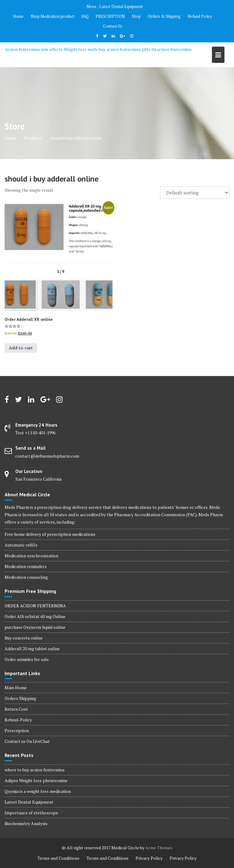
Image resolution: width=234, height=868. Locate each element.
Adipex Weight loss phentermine (36, 780)
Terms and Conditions (58, 858)
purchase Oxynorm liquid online (35, 627)
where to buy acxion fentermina (35, 770)
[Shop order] (195, 193)
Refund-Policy (18, 720)
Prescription (17, 730)
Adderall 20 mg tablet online (32, 649)
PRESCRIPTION (110, 16)
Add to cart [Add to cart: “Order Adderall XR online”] (21, 348)
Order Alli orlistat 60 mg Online (35, 616)
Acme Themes (159, 848)
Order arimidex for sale (27, 659)
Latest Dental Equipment (121, 6)
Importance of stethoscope (31, 813)
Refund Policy (200, 16)
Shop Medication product (52, 16)
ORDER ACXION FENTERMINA (35, 606)
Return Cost (16, 709)
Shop (136, 16)
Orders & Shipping (164, 16)
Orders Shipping (20, 698)
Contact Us (113, 26)
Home (18, 16)
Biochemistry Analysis (26, 823)
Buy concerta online (24, 638)
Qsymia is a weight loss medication (38, 791)
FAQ (85, 16)
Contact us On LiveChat (27, 741)
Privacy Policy (149, 858)
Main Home (16, 687)
